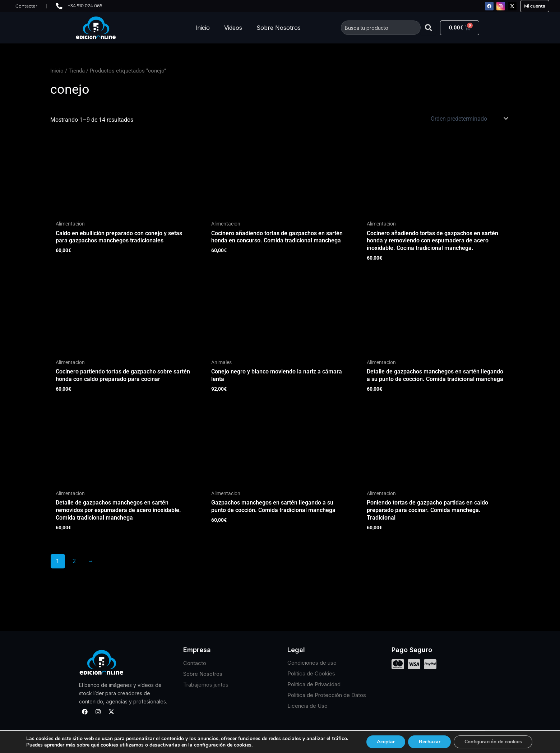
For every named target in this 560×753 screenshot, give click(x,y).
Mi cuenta (535, 6)
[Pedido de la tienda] (469, 118)
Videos (233, 28)
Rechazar (429, 742)
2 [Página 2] (74, 561)
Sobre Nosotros (279, 28)
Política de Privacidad (314, 685)
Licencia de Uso (307, 706)
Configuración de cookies (494, 742)
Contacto (195, 663)
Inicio (203, 28)
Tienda (77, 71)
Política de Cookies (311, 674)
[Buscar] (429, 28)
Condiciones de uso (312, 663)
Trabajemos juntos (206, 685)
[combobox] (381, 28)
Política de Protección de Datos (327, 695)
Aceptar (385, 742)
